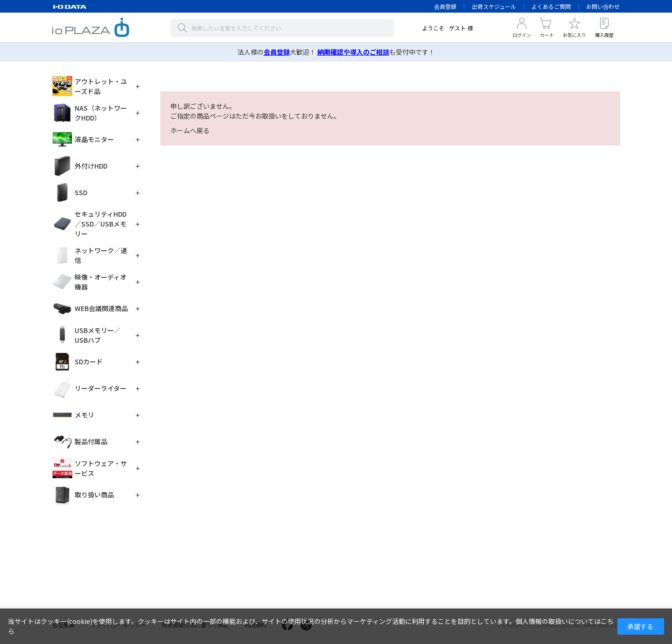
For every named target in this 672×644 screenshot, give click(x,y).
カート (547, 35)
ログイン (522, 35)
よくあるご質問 (551, 6)
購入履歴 (604, 35)
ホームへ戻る (190, 130)
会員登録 (445, 6)
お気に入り (574, 35)
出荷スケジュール (494, 6)
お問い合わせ (603, 6)
